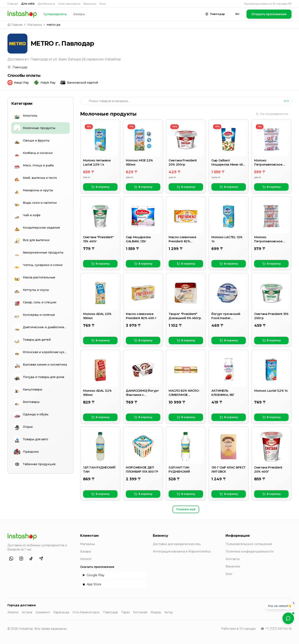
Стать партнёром (69, 4)
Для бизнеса (46, 4)
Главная (13, 4)
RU (237, 14)
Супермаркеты (55, 14)
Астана (27, 612)
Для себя (28, 4)
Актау (169, 612)
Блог (103, 4)
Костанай (140, 612)
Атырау (156, 612)
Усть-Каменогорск (86, 612)
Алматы (13, 612)
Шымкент (43, 612)
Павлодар (110, 612)
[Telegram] (41, 559)
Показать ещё (186, 509)
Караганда (61, 612)
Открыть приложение (269, 14)
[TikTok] (31, 559)
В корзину (100, 187)
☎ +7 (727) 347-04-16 (276, 629)
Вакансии (90, 4)
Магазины (35, 25)
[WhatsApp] (11, 559)
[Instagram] (21, 559)
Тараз (126, 612)
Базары (79, 14)
